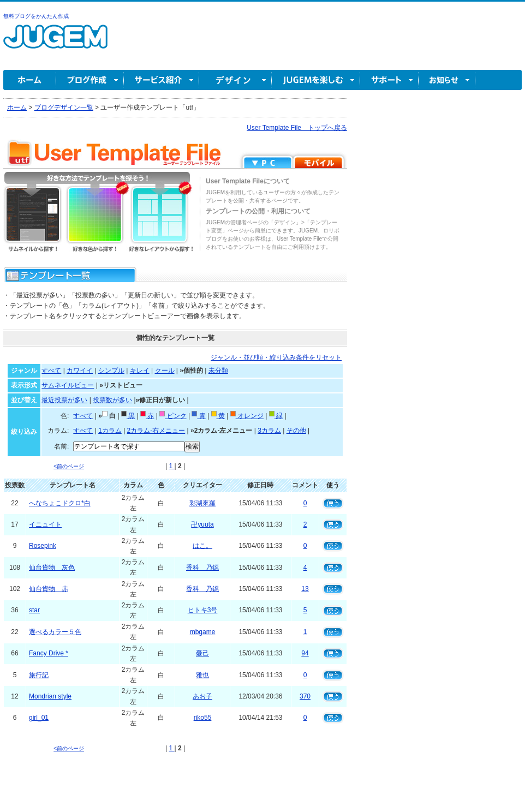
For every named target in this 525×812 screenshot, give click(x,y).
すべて (51, 371)
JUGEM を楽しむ (316, 80)
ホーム (30, 80)
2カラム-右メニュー (156, 431)
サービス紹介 (162, 80)
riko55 (203, 718)
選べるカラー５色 (55, 632)
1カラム (110, 431)
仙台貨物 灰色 (52, 568)
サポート (389, 80)
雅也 (202, 675)
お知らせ (447, 80)
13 (305, 589)
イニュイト (45, 524)
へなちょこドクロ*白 (60, 503)
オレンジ (247, 416)
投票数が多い (112, 400)
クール (165, 371)
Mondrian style (50, 696)
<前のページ (69, 466)
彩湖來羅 (202, 503)
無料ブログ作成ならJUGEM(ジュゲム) (55, 43)
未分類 (218, 371)
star (34, 610)
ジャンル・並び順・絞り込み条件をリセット (276, 357)
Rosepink (43, 546)
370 (305, 696)
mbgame (203, 632)
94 (305, 653)
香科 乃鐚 (202, 568)
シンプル (111, 371)
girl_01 (39, 718)
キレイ (140, 371)
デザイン (235, 80)
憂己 (202, 653)
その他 (296, 431)
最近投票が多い (64, 400)
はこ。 (202, 546)
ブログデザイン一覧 (64, 108)
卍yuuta (202, 524)
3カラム (269, 431)
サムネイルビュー (68, 385)
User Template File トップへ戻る (297, 128)
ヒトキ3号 (203, 610)
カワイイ (80, 371)
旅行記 (39, 675)
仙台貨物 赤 (49, 589)
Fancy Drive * (49, 653)
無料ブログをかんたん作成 (36, 16)
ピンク (173, 416)
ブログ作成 (90, 80)
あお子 (202, 696)
